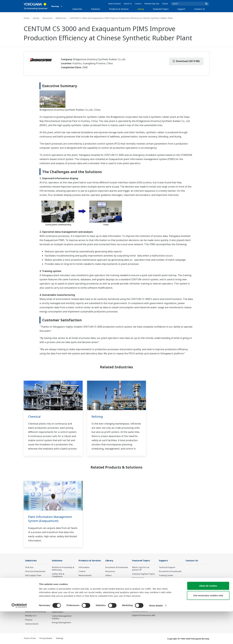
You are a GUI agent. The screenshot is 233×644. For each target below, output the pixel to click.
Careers (138, 4)
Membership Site (152, 4)
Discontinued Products (89, 605)
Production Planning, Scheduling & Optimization (61, 609)
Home (27, 18)
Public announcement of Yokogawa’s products (90, 599)
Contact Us (199, 9)
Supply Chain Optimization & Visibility (62, 602)
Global (165, 4)
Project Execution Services (86, 585)
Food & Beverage (33, 596)
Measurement (85, 575)
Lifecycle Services (87, 590)
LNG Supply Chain (33, 575)
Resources (47, 18)
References (61, 18)
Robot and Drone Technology (140, 599)
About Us (128, 4)
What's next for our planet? (141, 569)
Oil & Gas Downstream (35, 571)
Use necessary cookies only (208, 628)
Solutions (96, 9)
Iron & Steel (30, 604)
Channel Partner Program (166, 593)
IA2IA (135, 586)
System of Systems (141, 582)
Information (84, 567)
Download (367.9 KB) (186, 61)
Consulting (84, 579)
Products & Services (119, 9)
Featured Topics (161, 9)
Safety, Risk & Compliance (58, 575)
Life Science (84, 594)
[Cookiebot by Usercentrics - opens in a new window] (19, 638)
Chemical (34, 417)
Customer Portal (166, 583)
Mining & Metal (32, 592)
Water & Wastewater (34, 608)
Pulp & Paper (31, 600)
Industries (77, 9)
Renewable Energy (34, 587)
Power (28, 583)
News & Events (115, 4)
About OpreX (138, 578)
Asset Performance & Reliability (61, 582)
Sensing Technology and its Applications (143, 606)
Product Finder (165, 579)
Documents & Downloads (117, 567)
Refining (97, 417)
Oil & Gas (29, 567)
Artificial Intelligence (141, 594)
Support (181, 9)
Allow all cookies (208, 618)
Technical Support (167, 567)
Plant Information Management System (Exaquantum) (51, 519)
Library (141, 9)
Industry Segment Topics (143, 574)
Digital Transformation (142, 590)
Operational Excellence (62, 587)
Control (82, 571)
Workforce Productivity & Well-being (63, 569)
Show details (156, 638)
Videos (108, 575)
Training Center (166, 575)
